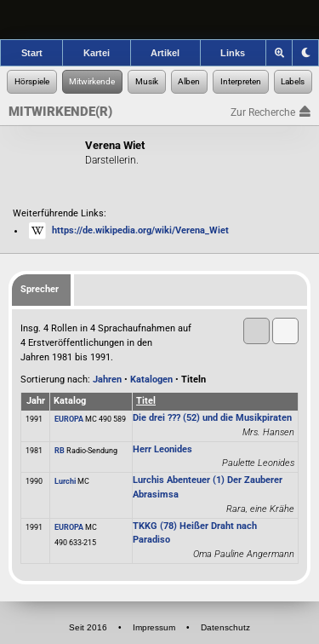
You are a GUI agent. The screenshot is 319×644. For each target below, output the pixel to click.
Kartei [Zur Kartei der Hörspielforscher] (97, 53)
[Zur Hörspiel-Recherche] (32, 82)
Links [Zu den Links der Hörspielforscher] (233, 53)
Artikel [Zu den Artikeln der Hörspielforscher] (165, 53)
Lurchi (65, 481)
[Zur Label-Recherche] (293, 82)
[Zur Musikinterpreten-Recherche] (241, 82)
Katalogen (151, 379)
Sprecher (40, 289)
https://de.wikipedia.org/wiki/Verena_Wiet (140, 230)
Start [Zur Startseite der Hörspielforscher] (32, 53)
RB (60, 451)
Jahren (107, 379)
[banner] (159, 20)
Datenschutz (225, 627)
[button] (285, 331)
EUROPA (69, 419)
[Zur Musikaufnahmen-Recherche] (147, 82)
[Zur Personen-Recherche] (93, 82)
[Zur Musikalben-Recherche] (190, 82)
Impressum (154, 627)
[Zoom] (279, 53)
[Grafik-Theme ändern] (305, 53)
